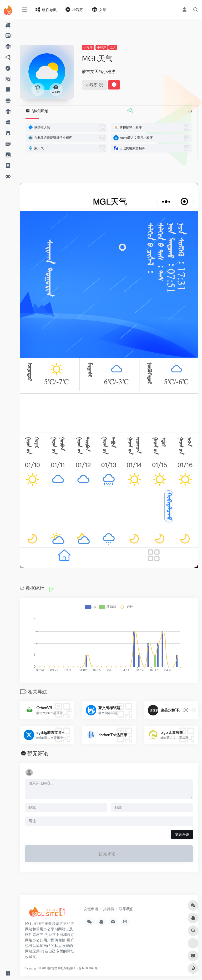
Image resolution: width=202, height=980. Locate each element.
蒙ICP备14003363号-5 (85, 968)
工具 (113, 48)
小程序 (88, 48)
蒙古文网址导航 (59, 968)
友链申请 (91, 909)
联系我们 (126, 909)
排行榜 (109, 909)
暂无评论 (38, 754)
